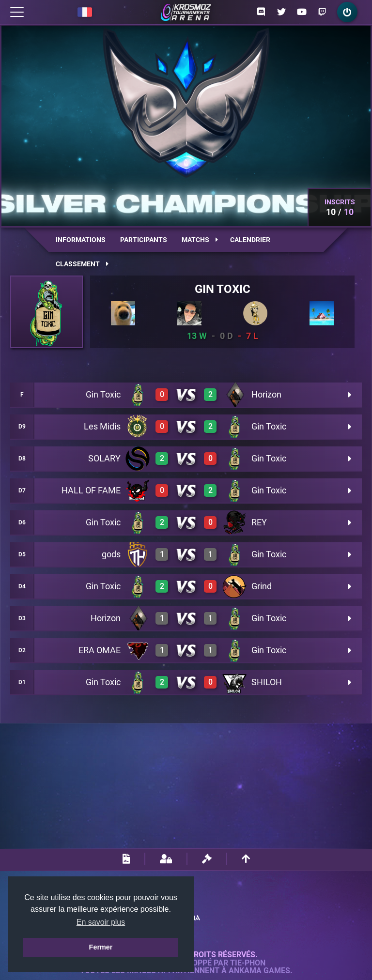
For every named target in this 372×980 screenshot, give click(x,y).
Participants (144, 240)
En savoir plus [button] (101, 922)
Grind (262, 586)
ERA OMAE (100, 650)
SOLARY (104, 458)
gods (111, 554)
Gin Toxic (223, 289)
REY (259, 522)
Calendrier (250, 240)
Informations (81, 240)
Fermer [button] (101, 947)
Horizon (266, 394)
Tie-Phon (248, 963)
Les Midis (102, 426)
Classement (82, 264)
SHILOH (267, 682)
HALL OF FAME (91, 490)
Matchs (200, 240)
